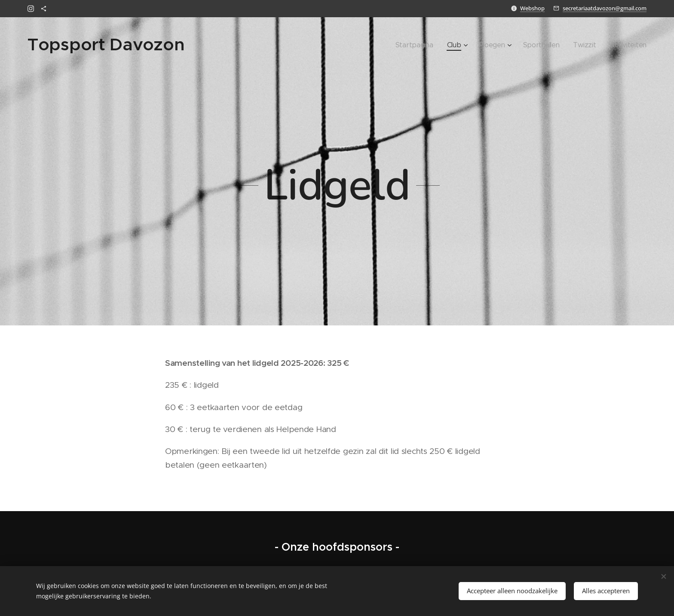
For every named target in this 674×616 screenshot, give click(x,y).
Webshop (532, 8)
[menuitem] (431, 45)
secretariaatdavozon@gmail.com (605, 8)
